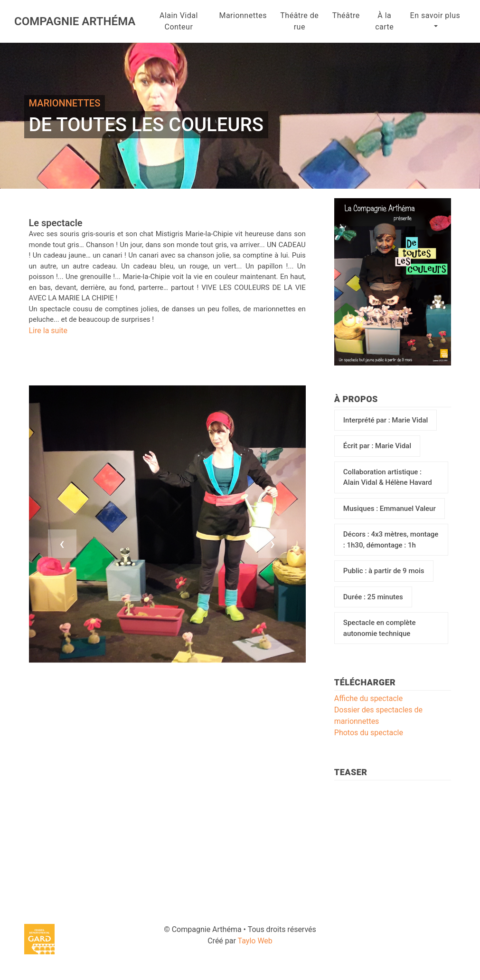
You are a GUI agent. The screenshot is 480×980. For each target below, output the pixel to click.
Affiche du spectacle (368, 698)
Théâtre (346, 15)
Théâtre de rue (299, 21)
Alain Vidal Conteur (179, 21)
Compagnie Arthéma (75, 21)
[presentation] (62, 544)
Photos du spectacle (369, 733)
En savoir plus (435, 15)
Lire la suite (48, 331)
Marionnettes (243, 15)
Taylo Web (255, 941)
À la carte (384, 21)
